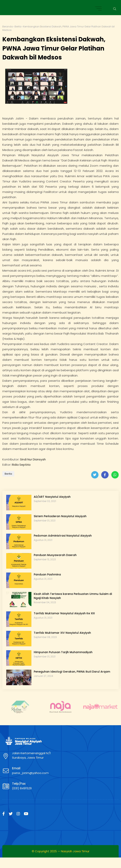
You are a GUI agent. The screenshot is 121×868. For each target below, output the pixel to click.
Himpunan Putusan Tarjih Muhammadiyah (63, 652)
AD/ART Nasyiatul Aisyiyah (52, 497)
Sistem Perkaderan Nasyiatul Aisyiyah (60, 516)
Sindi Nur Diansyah (33, 459)
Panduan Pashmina (47, 574)
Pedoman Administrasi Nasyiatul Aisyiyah (63, 536)
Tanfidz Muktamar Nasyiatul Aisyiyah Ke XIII (64, 613)
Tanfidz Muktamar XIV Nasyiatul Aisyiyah (62, 633)
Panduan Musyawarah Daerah (55, 555)
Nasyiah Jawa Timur (75, 851)
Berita (18, 27)
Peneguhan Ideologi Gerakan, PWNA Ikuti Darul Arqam (72, 672)
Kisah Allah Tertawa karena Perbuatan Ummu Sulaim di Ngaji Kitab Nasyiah (73, 596)
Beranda (8, 27)
